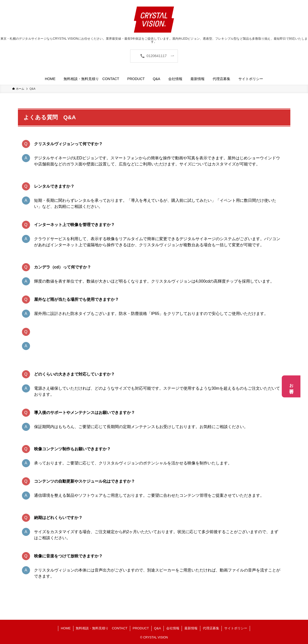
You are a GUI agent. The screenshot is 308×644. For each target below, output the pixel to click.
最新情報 (191, 628)
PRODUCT (141, 628)
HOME (66, 628)
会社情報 (173, 628)
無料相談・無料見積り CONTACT (102, 628)
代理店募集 (211, 628)
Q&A (158, 628)
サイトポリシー (236, 628)
